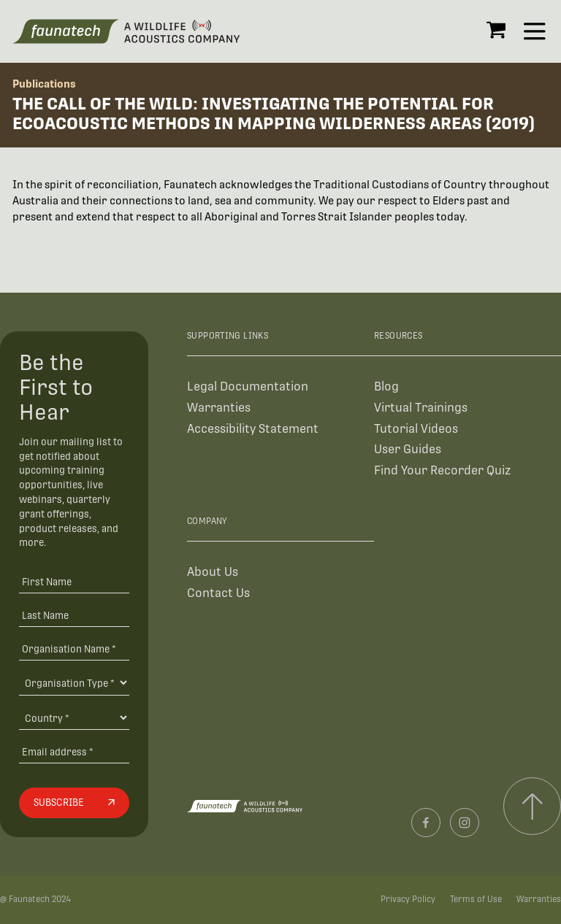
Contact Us (218, 593)
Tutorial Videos (416, 429)
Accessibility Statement (253, 429)
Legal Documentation (248, 386)
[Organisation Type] (74, 682)
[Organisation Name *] (74, 648)
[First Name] (74, 582)
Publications (44, 84)
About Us (213, 572)
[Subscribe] (74, 803)
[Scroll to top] (532, 806)
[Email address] (74, 751)
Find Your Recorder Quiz (442, 470)
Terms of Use (476, 899)
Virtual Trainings (421, 408)
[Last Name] (74, 615)
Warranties (219, 408)
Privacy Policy (408, 899)
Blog (386, 386)
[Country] (74, 717)
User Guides (408, 449)
